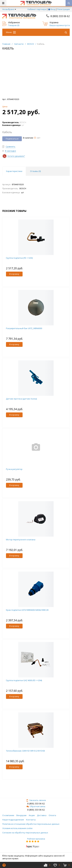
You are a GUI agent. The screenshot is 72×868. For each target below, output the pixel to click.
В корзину (14, 274)
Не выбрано (9, 9)
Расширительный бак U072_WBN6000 (24, 328)
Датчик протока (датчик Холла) (21, 399)
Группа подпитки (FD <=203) (19, 258)
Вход (53, 9)
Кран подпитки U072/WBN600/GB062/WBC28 (27, 610)
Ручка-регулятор (14, 469)
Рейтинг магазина (36, 839)
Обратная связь (36, 806)
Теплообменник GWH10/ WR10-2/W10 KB (25, 751)
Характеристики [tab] (14, 171)
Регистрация (63, 9)
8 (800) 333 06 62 (60, 16)
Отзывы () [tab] (35, 171)
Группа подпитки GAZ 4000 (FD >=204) (24, 680)
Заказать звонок (36, 800)
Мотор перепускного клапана (21, 540)
